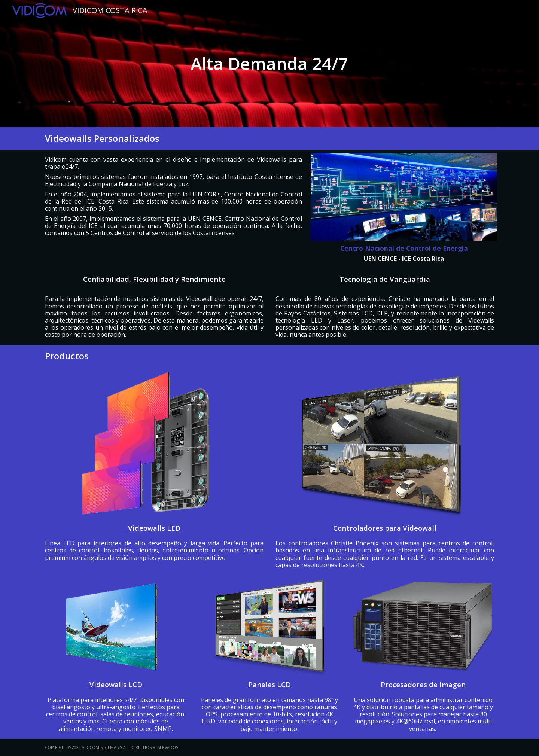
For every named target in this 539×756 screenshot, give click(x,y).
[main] (269, 64)
